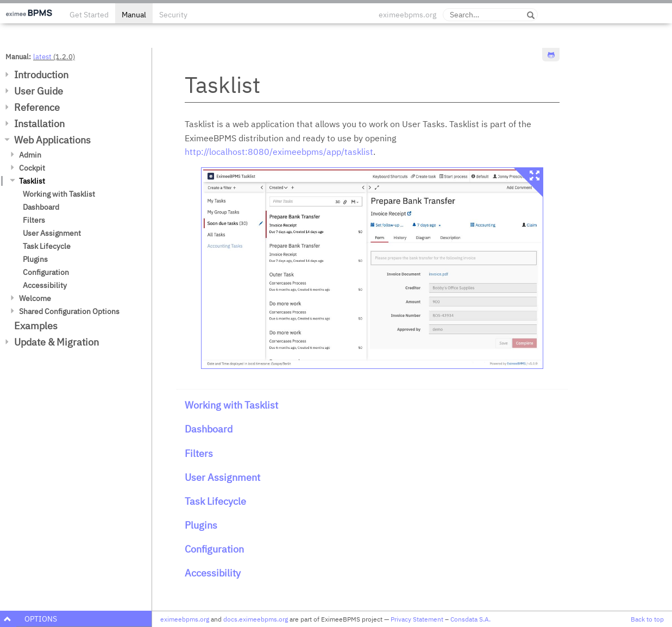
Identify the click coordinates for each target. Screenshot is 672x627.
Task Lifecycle (47, 246)
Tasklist (32, 181)
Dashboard (41, 207)
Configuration (46, 272)
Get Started (89, 15)
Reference (37, 107)
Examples (36, 326)
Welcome (35, 298)
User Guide (39, 91)
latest (42, 57)
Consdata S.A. (470, 619)
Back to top (647, 619)
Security (173, 15)
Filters (34, 220)
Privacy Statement (417, 619)
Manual (134, 15)
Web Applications (52, 140)
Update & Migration (56, 342)
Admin (30, 155)
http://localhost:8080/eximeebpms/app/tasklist (279, 152)
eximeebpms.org (407, 15)
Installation (39, 124)
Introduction (41, 75)
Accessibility (45, 285)
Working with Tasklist (59, 194)
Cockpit (32, 168)
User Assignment (52, 233)
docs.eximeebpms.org (256, 619)
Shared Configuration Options (69, 311)
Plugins (35, 259)
